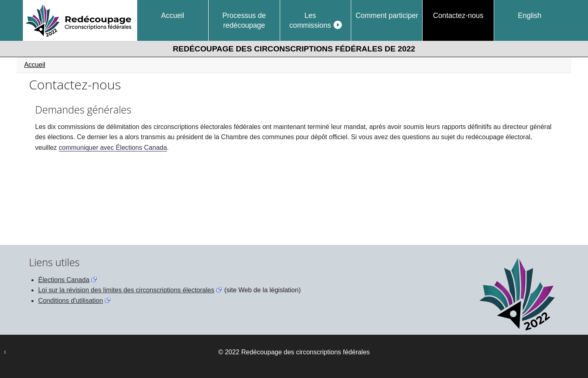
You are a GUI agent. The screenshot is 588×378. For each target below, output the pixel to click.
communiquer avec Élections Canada (113, 148)
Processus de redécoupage (244, 20)
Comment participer (387, 16)
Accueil (173, 16)
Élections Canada (63, 280)
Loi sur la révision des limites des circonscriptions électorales (126, 290)
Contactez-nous (458, 16)
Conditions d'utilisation (70, 301)
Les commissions (310, 20)
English (530, 16)
